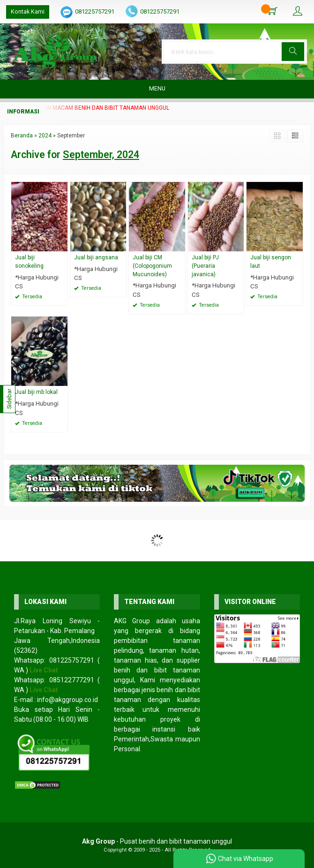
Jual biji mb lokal (36, 392)
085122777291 (72, 680)
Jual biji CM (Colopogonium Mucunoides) (152, 266)
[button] (293, 52)
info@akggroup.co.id (67, 700)
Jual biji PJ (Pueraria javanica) (205, 266)
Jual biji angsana (96, 257)
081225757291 (95, 11)
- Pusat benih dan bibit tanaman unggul (157, 841)
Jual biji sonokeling (29, 262)
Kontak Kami (28, 11)
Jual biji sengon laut (271, 262)
